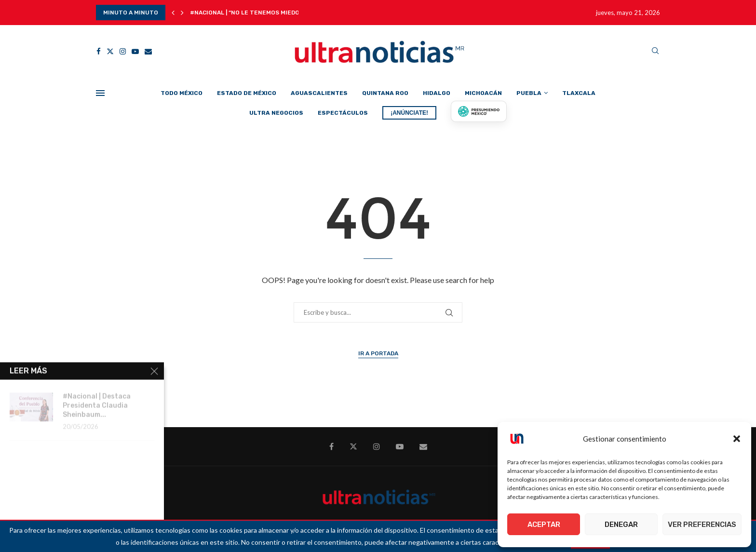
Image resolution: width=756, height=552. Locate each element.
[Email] (148, 51)
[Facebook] (99, 51)
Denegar (621, 525)
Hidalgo (437, 93)
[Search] (655, 51)
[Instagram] (123, 51)
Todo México (182, 93)
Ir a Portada (378, 353)
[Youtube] (135, 51)
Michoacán (483, 93)
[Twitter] (110, 51)
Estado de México (247, 93)
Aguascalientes (319, 93)
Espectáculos (343, 113)
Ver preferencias (702, 525)
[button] (737, 439)
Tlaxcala (579, 93)
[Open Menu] (100, 93)
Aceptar (544, 525)
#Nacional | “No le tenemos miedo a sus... (256, 13)
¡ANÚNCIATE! (409, 113)
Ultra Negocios (276, 113)
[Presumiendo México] (479, 111)
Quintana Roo (385, 93)
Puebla (529, 93)
